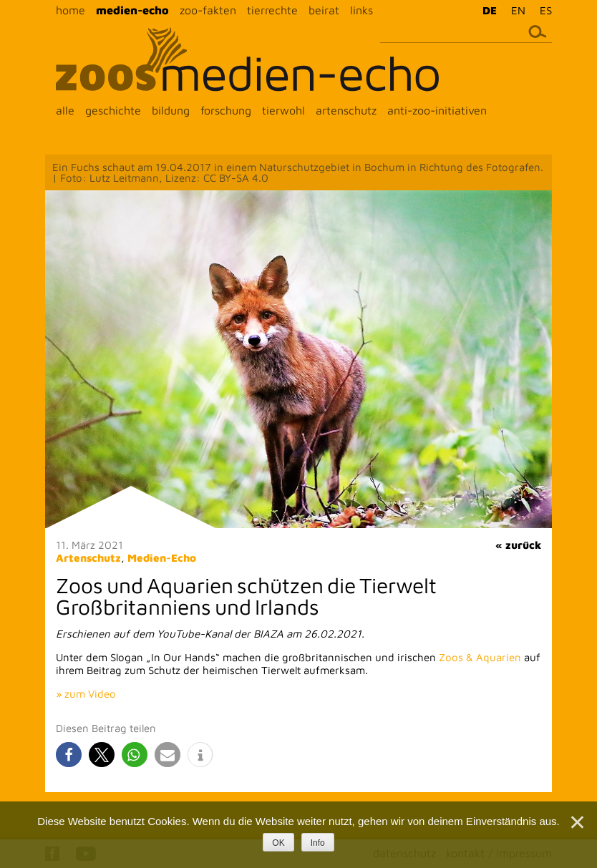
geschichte (113, 110)
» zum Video (86, 694)
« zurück (518, 545)
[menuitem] (486, 10)
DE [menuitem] (490, 10)
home (71, 10)
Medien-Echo (162, 558)
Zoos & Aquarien (480, 657)
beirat (324, 10)
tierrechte (272, 10)
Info (318, 843)
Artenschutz (88, 558)
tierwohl (283, 110)
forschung (226, 110)
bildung (171, 110)
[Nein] (576, 822)
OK (278, 843)
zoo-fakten (208, 10)
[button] (69, 755)
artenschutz (346, 110)
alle (65, 110)
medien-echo (132, 10)
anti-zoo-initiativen (437, 110)
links (361, 10)
